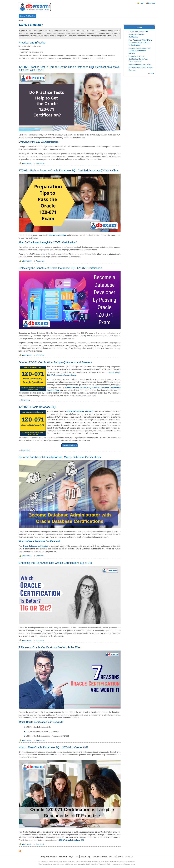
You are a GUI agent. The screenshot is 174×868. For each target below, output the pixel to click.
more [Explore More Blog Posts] (152, 73)
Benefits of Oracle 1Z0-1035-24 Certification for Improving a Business (140, 67)
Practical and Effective (32, 43)
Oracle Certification (27, 16)
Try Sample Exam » (70, 445)
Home (21, 21)
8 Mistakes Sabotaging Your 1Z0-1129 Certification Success (139, 51)
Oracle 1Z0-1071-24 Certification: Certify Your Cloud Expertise (138, 59)
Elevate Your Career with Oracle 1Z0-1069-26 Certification (138, 34)
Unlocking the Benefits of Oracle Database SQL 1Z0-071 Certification (60, 268)
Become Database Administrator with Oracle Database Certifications (60, 457)
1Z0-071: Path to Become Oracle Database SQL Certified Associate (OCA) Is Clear (69, 170)
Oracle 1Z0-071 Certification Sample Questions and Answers (55, 362)
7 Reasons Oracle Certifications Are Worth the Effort (50, 647)
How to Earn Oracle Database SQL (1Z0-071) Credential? (54, 747)
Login (142, 3)
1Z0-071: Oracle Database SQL (38, 407)
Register (152, 3)
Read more (40, 163)
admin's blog (27, 163)
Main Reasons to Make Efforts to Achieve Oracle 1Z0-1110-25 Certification (140, 43)
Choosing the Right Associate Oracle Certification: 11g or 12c (56, 563)
